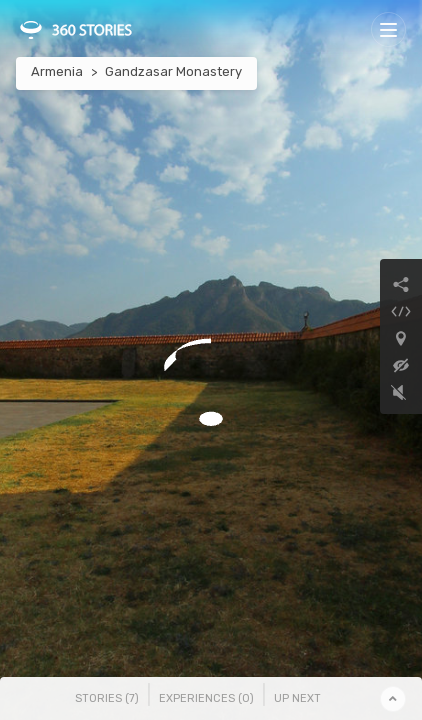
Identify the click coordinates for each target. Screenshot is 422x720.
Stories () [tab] (107, 698)
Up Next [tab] (297, 698)
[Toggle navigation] (388, 29)
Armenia (57, 71)
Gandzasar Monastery (173, 71)
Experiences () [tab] (206, 698)
